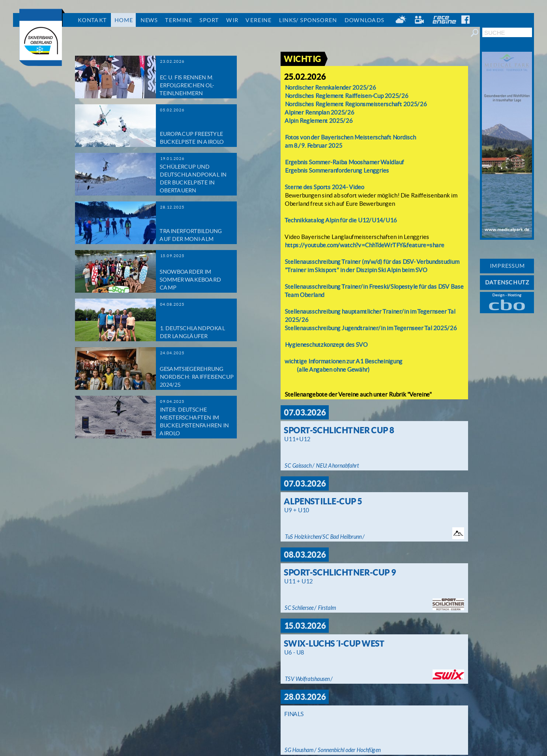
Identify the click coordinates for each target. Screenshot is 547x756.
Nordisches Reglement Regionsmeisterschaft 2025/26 (356, 104)
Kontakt (92, 20)
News (149, 20)
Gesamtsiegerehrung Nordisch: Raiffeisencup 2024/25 (196, 377)
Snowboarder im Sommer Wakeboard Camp (190, 280)
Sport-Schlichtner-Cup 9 (340, 572)
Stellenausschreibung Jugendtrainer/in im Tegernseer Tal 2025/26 (371, 328)
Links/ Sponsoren (308, 20)
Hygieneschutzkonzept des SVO (326, 345)
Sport (209, 20)
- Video (355, 187)
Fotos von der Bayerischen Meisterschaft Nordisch (351, 137)
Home (123, 20)
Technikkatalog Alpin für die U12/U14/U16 (341, 220)
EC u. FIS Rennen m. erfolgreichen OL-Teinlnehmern (187, 85)
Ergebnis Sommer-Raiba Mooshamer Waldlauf (344, 162)
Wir (232, 20)
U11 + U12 (298, 581)
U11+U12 (297, 439)
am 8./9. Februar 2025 (313, 146)
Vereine (258, 20)
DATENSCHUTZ (507, 282)
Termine (178, 20)
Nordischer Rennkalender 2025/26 (330, 87)
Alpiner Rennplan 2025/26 (319, 112)
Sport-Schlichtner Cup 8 (339, 430)
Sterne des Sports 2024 (315, 187)
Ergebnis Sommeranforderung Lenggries (337, 170)
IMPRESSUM (507, 266)
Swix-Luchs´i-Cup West (334, 643)
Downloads (364, 20)
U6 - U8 (294, 652)
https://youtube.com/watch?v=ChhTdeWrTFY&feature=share (364, 245)
